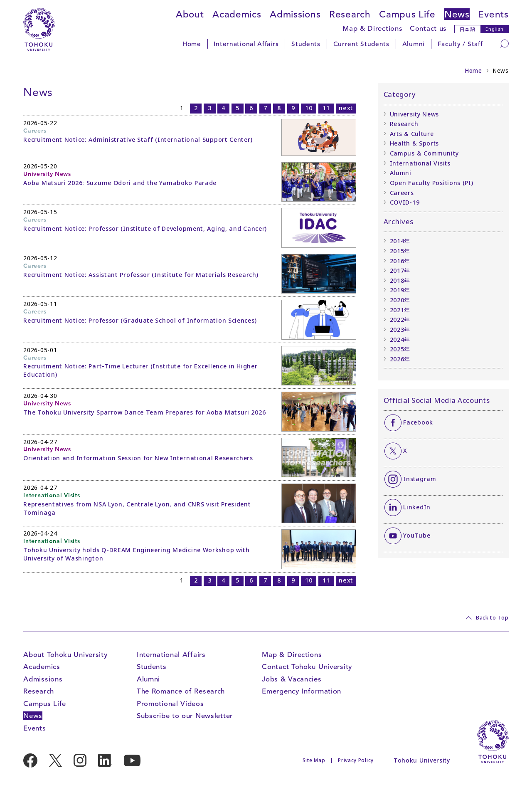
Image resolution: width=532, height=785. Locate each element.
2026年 (400, 359)
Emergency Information (302, 691)
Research (350, 14)
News (457, 14)
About (190, 14)
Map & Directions (372, 28)
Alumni (414, 44)
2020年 (400, 300)
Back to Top (492, 617)
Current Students (361, 44)
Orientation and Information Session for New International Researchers (138, 458)
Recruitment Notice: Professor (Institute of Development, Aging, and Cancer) (145, 228)
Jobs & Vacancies (292, 679)
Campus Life (407, 14)
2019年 (400, 290)
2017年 (400, 270)
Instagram (420, 479)
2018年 (400, 280)
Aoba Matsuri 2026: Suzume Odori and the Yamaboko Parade (120, 183)
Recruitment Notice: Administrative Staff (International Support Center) (138, 139)
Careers (402, 193)
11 (326, 108)
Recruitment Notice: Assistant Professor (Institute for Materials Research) (141, 275)
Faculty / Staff (460, 44)
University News (415, 114)
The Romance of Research (181, 691)
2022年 (400, 320)
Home (192, 44)
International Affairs (246, 44)
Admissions (295, 14)
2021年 (400, 310)
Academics (237, 14)
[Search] (504, 43)
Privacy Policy (356, 760)
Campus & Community (424, 153)
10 (309, 108)
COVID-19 (405, 202)
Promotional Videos (170, 704)
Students (306, 44)
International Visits (420, 163)
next (346, 108)
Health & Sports (415, 143)
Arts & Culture (412, 134)
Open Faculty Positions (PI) (432, 183)
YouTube (417, 535)
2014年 (400, 241)
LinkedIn (417, 507)
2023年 (400, 330)
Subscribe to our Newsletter (185, 716)
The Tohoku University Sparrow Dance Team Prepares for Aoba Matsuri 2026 (144, 412)
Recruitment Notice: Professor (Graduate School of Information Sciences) (140, 320)
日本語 (468, 29)
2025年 (400, 349)
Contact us (428, 28)
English (495, 29)
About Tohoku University (65, 655)
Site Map (314, 760)
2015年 (400, 251)
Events (493, 14)
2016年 (400, 261)
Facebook (418, 422)
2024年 (400, 339)
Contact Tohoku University (307, 667)
